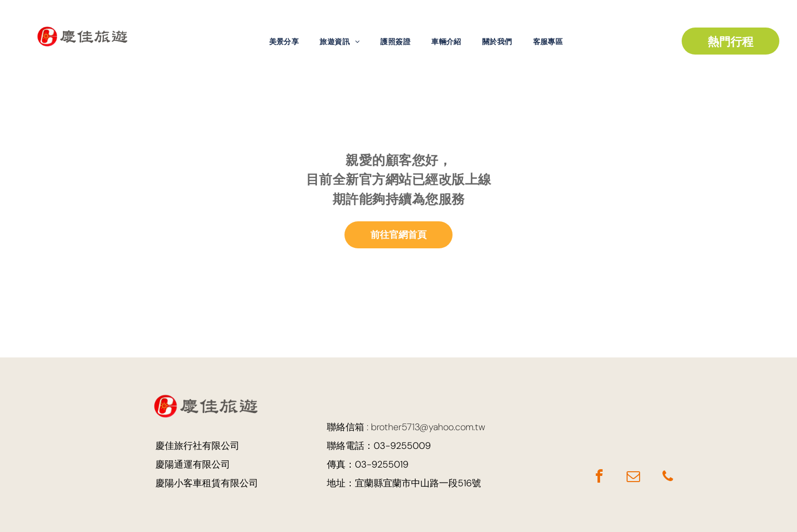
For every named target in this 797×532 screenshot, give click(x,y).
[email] (633, 478)
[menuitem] (284, 42)
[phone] (667, 478)
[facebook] (599, 478)
